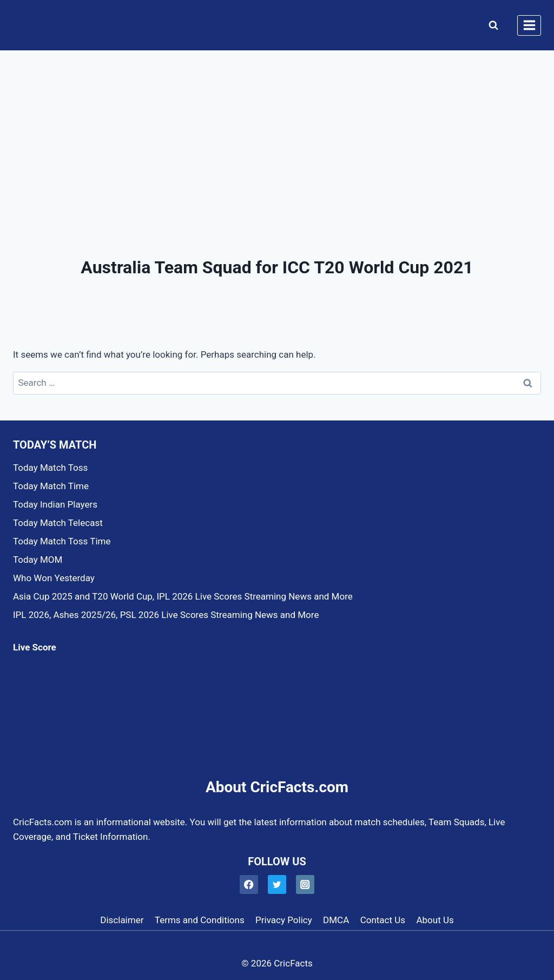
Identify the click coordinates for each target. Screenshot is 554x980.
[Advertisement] (277, 132)
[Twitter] (277, 884)
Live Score (35, 647)
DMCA (336, 920)
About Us (435, 920)
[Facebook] (249, 884)
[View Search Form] (491, 25)
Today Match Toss (50, 468)
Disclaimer (122, 920)
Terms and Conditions (200, 920)
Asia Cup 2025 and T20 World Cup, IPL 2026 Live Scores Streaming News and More (183, 596)
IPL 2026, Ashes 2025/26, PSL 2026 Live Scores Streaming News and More (166, 615)
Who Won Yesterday (54, 578)
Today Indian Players (55, 504)
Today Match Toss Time (62, 541)
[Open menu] (529, 25)
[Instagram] (305, 884)
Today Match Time (51, 486)
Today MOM (38, 560)
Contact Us (383, 920)
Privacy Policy (284, 920)
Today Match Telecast (58, 523)
